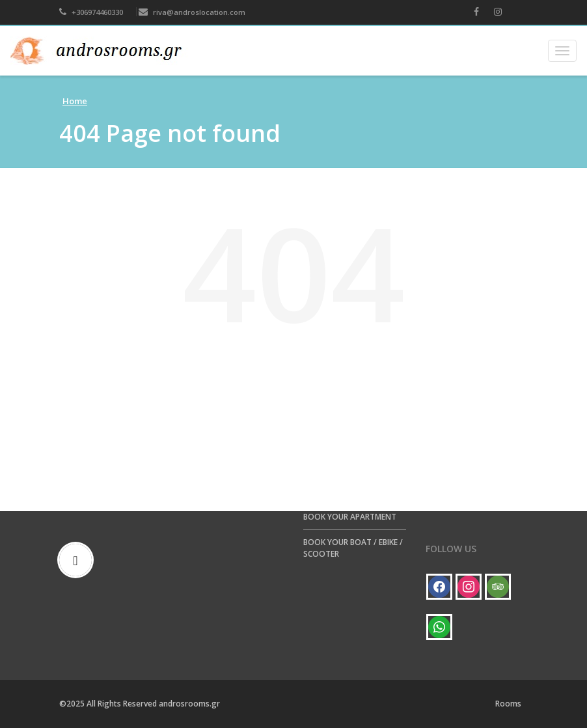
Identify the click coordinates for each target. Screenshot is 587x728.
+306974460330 (91, 12)
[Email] (79, 560)
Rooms (508, 704)
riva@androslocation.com (192, 12)
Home (75, 101)
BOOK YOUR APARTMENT (350, 517)
